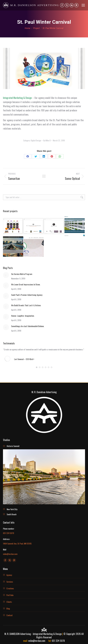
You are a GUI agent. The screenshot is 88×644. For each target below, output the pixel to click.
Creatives (10, 588)
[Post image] (6, 275)
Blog (8, 608)
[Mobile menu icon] (83, 5)
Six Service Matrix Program (22, 274)
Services (10, 582)
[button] (37, 367)
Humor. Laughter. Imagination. (23, 316)
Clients (9, 602)
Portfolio (10, 595)
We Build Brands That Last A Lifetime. (26, 305)
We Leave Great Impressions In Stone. (26, 284)
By (47, 140)
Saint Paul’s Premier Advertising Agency (27, 295)
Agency (9, 575)
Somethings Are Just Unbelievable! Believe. (28, 326)
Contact (10, 615)
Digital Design (36, 140)
